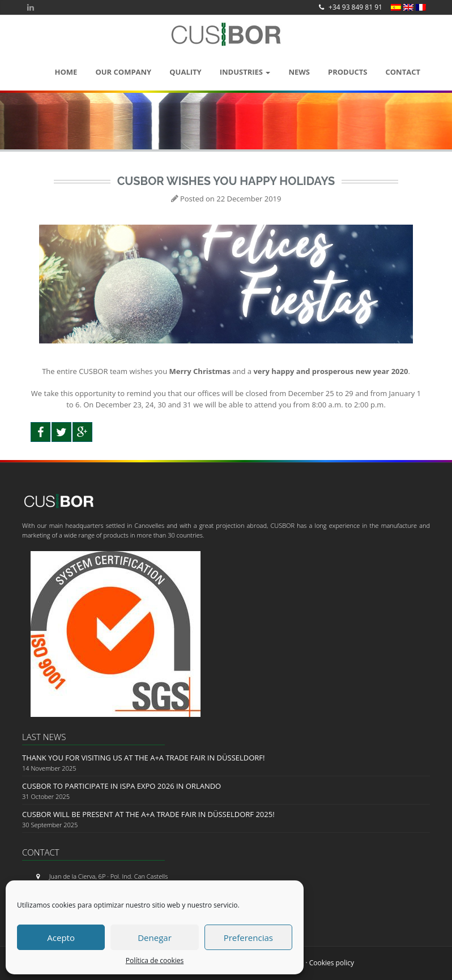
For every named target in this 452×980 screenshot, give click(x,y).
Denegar (155, 938)
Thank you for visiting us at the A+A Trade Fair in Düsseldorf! (144, 758)
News (299, 72)
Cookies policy (332, 963)
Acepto (61, 938)
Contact (403, 72)
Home (66, 72)
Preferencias (248, 938)
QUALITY (185, 72)
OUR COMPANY (123, 72)
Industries (245, 72)
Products (348, 72)
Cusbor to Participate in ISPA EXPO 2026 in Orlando (121, 786)
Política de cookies (155, 960)
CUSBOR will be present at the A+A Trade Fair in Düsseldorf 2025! (148, 814)
